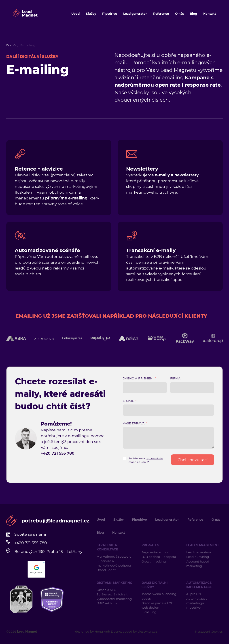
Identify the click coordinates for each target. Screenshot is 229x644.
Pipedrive (110, 14)
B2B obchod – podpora (159, 557)
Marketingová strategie (114, 556)
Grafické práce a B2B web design (157, 605)
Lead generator (135, 14)
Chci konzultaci (193, 460)
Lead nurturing (198, 557)
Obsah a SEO (106, 590)
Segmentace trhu (155, 552)
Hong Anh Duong (108, 631)
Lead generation (199, 552)
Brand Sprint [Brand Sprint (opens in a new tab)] (106, 570)
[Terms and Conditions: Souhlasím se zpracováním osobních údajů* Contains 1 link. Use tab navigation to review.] (145, 460)
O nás (179, 14)
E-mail (128, 401)
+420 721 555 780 (58, 453)
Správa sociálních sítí (112, 594)
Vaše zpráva (134, 423)
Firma (175, 378)
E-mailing (149, 612)
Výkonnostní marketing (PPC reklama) (114, 601)
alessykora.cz (147, 631)
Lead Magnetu (178, 70)
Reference (161, 14)
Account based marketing (198, 564)
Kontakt (210, 14)
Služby (91, 14)
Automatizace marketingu (197, 601)
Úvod (75, 14)
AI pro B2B (194, 594)
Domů (11, 45)
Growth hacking (154, 561)
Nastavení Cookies (209, 631)
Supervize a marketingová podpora (114, 563)
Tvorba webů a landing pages (159, 596)
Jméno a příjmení (138, 378)
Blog (193, 14)
